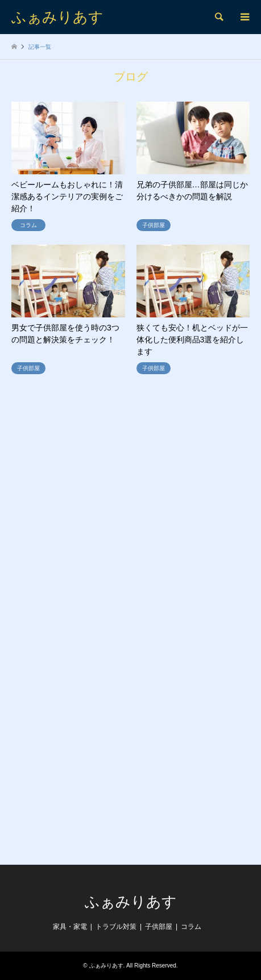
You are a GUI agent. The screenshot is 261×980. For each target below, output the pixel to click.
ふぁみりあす (131, 902)
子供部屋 (159, 927)
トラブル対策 (116, 927)
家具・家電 (70, 927)
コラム (191, 927)
